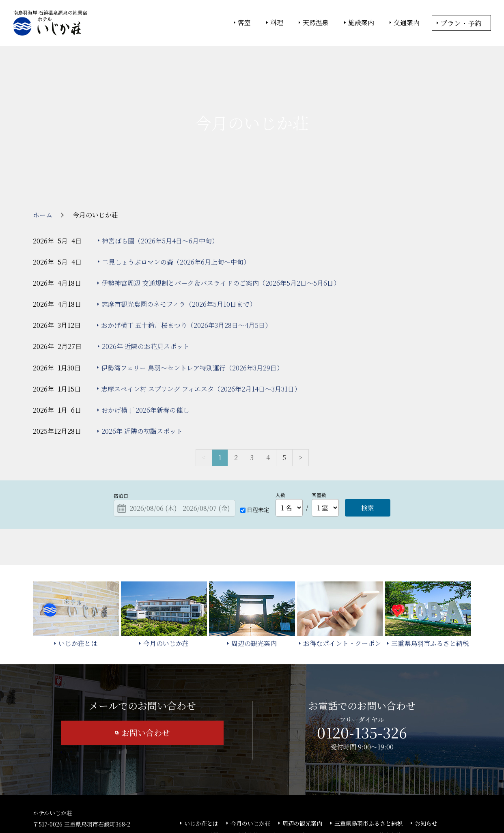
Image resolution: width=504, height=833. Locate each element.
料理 (277, 23)
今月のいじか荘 (250, 764)
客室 (244, 23)
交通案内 (407, 23)
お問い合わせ (146, 674)
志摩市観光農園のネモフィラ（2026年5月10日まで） (179, 245)
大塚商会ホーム (139, 805)
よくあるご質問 (204, 776)
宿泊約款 (248, 776)
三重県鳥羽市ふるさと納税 (368, 764)
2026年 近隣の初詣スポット (142, 372)
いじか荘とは (201, 764)
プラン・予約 (461, 23)
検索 (368, 449)
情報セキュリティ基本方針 (259, 805)
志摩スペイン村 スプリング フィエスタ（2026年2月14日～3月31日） (201, 330)
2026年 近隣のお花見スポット (146, 287)
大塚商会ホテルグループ (193, 805)
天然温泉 (316, 23)
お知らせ (426, 764)
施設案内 (361, 23)
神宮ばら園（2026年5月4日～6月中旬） (160, 182)
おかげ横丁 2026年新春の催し (145, 351)
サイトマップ (288, 776)
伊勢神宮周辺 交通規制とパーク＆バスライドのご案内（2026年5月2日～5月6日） (221, 224)
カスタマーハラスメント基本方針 (359, 776)
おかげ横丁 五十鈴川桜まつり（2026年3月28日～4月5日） (186, 266)
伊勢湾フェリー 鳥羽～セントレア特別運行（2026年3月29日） (192, 309)
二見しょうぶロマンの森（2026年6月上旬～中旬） (176, 203)
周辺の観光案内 (302, 764)
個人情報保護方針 (318, 805)
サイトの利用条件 (367, 805)
